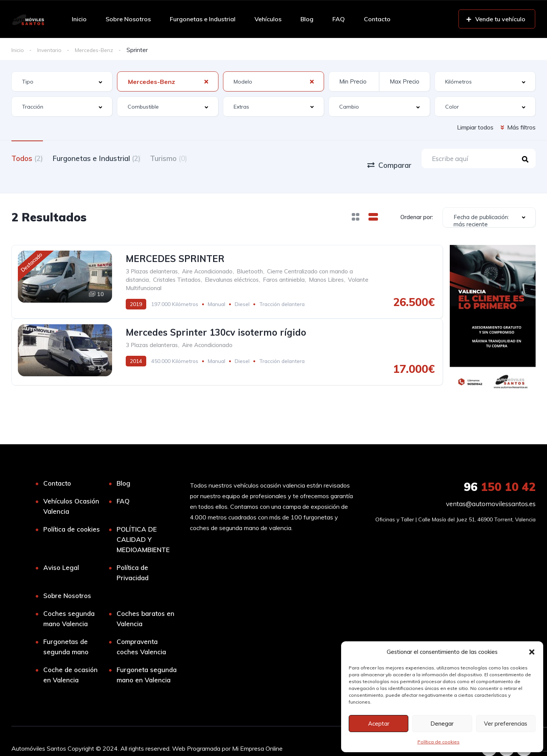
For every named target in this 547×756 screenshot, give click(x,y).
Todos (27, 158)
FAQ (339, 19)
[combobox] (62, 82)
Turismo (188, 158)
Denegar (442, 724)
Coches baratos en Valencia (145, 604)
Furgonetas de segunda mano (66, 632)
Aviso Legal (61, 553)
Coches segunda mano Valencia (69, 604)
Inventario (52, 50)
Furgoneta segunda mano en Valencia (147, 660)
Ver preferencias (506, 724)
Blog (307, 19)
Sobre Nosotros (128, 19)
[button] (532, 652)
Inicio (79, 19)
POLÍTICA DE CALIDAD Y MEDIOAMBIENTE (143, 525)
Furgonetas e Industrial (203, 19)
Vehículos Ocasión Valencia (71, 491)
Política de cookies (439, 742)
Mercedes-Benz (101, 50)
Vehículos (268, 19)
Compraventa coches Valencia (141, 632)
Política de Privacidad (133, 558)
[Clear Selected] (206, 82)
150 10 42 (500, 472)
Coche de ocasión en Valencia (70, 660)
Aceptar (379, 724)
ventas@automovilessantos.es (491, 489)
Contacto (377, 19)
